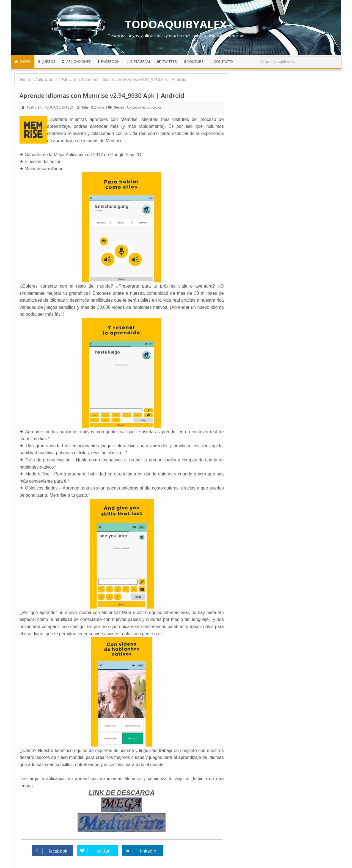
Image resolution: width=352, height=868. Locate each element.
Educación (154, 107)
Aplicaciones (136, 107)
